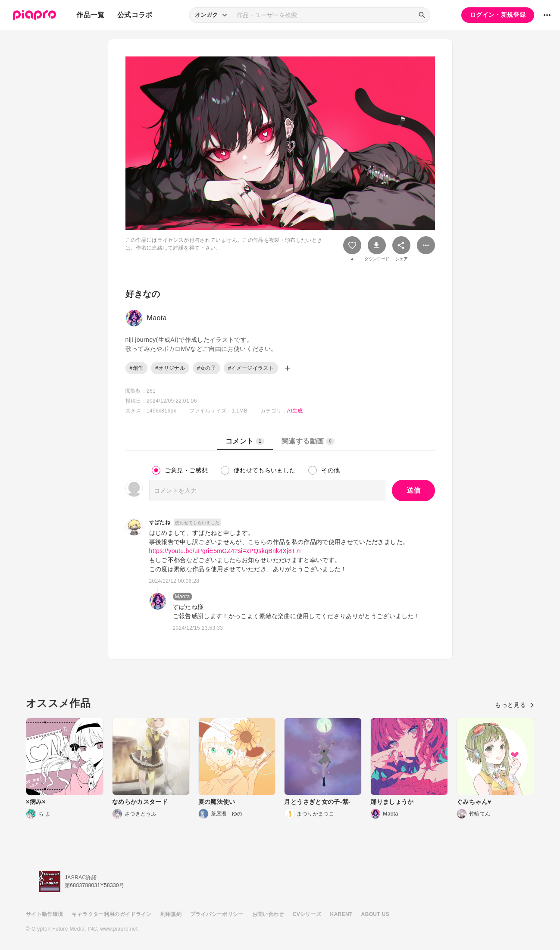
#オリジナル (170, 368)
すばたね (160, 522)
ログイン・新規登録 (498, 15)
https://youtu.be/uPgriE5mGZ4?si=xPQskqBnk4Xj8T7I (225, 551)
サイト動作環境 (44, 914)
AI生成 (295, 411)
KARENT (341, 914)
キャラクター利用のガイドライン (111, 914)
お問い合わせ (268, 914)
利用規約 (171, 914)
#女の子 (206, 368)
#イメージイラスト (251, 368)
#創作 (137, 368)
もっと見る (515, 705)
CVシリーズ (307, 914)
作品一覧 (90, 15)
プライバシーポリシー (217, 914)
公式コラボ (135, 15)
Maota (183, 597)
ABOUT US (375, 914)
